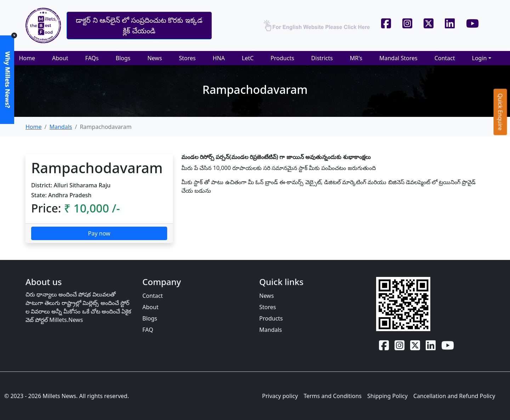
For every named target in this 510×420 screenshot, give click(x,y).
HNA (219, 58)
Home (27, 58)
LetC (248, 58)
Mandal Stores (398, 58)
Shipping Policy (387, 396)
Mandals (61, 127)
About (60, 58)
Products (282, 58)
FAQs (92, 58)
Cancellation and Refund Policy (454, 396)
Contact (445, 58)
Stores (187, 58)
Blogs (123, 58)
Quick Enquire (500, 112)
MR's (356, 58)
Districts (322, 58)
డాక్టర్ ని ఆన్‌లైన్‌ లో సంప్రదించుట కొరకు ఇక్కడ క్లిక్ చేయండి (139, 25)
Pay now (99, 233)
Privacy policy (280, 396)
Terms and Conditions (333, 396)
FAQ (148, 330)
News (155, 58)
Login (480, 58)
